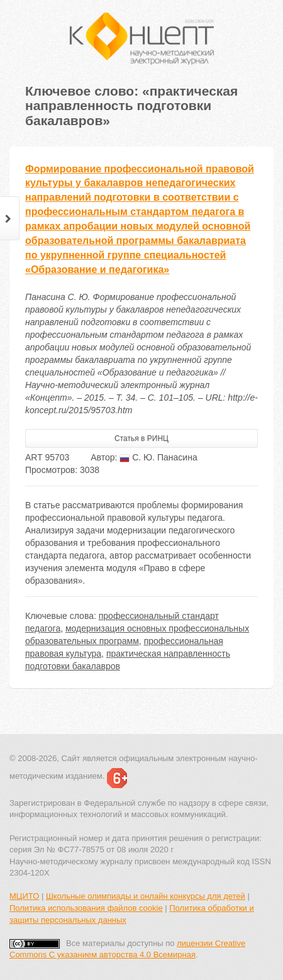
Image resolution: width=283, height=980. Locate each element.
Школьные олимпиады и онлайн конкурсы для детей (146, 896)
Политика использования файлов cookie (86, 908)
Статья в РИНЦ (141, 438)
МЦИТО (24, 896)
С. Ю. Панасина (158, 457)
